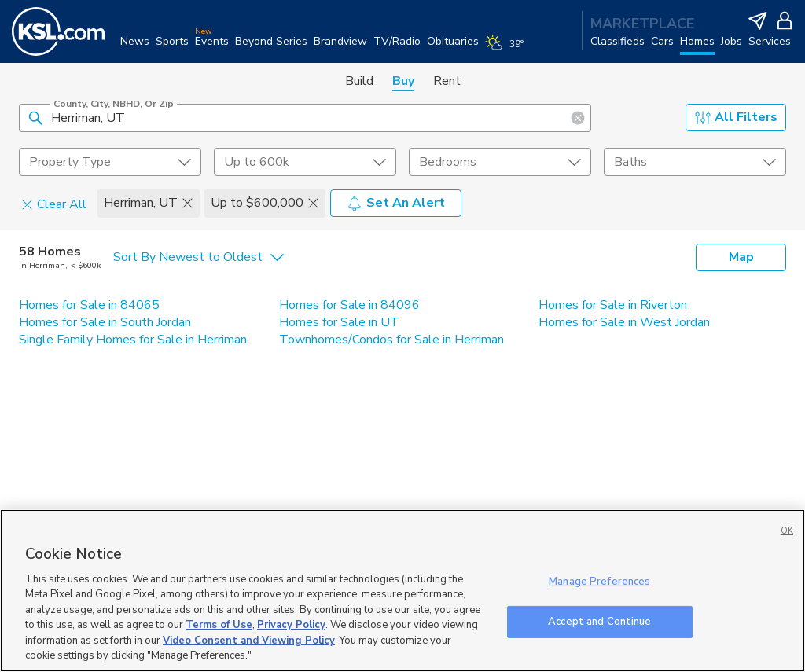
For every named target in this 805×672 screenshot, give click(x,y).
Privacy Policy (291, 625)
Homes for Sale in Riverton (613, 305)
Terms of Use (219, 625)
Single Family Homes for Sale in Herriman (133, 340)
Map (741, 257)
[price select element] (305, 162)
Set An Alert (396, 203)
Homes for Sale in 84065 (89, 305)
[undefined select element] (110, 162)
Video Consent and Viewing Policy (249, 641)
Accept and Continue (599, 621)
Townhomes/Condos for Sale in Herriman (391, 340)
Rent (447, 81)
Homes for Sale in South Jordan (105, 322)
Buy (403, 81)
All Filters (736, 117)
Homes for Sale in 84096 (349, 305)
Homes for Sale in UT (339, 322)
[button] (35, 117)
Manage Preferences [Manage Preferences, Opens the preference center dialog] (599, 582)
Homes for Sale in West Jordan (624, 322)
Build (359, 81)
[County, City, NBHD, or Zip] (305, 118)
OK (787, 531)
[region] (402, 591)
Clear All (54, 204)
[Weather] (507, 49)
